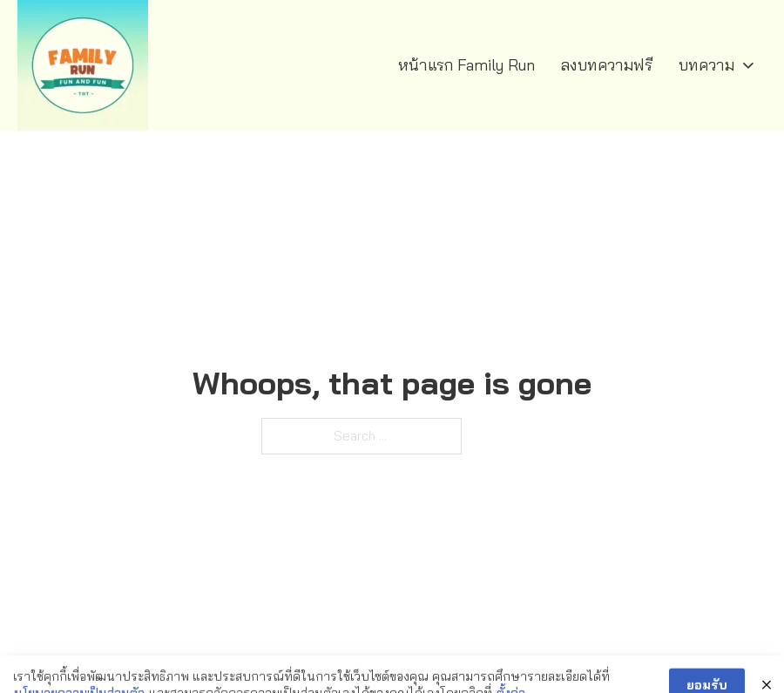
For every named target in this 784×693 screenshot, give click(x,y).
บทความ (706, 65)
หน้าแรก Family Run (466, 65)
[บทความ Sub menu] (748, 65)
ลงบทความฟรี (607, 65)
